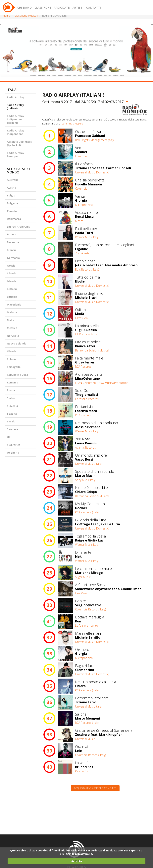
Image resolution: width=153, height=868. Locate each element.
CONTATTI (93, 7)
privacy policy (84, 854)
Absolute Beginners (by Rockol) (19, 143)
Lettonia (12, 289)
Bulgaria (12, 203)
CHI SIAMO (25, 7)
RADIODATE (62, 7)
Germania (13, 258)
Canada (12, 211)
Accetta (77, 861)
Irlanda (12, 273)
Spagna (12, 414)
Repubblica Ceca (17, 375)
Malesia (12, 312)
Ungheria (13, 453)
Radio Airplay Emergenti (16, 155)
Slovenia (12, 406)
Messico (12, 328)
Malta (11, 320)
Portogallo (14, 367)
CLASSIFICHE (43, 7)
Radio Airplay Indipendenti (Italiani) (16, 119)
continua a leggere (73, 123)
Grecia (11, 266)
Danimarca (14, 219)
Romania (13, 382)
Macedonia (14, 305)
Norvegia (13, 336)
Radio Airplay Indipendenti (16, 132)
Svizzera (12, 429)
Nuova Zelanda (17, 343)
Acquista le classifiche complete (95, 788)
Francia (12, 250)
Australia (13, 180)
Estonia (12, 234)
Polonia (12, 359)
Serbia (11, 398)
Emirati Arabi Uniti (19, 227)
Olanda (12, 351)
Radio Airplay (16, 97)
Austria (12, 188)
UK (9, 437)
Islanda (12, 281)
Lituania (12, 297)
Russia (11, 390)
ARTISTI (78, 7)
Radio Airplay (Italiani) (15, 107)
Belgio (11, 195)
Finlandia (13, 242)
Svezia (11, 421)
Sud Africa (14, 445)
